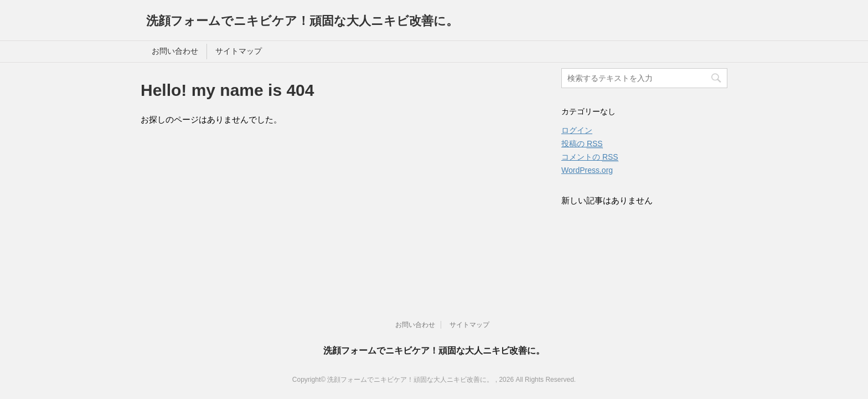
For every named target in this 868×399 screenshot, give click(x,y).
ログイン (577, 130)
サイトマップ (239, 51)
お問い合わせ (175, 51)
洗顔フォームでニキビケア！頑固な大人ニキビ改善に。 (302, 21)
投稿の (582, 144)
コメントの (590, 157)
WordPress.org (587, 170)
